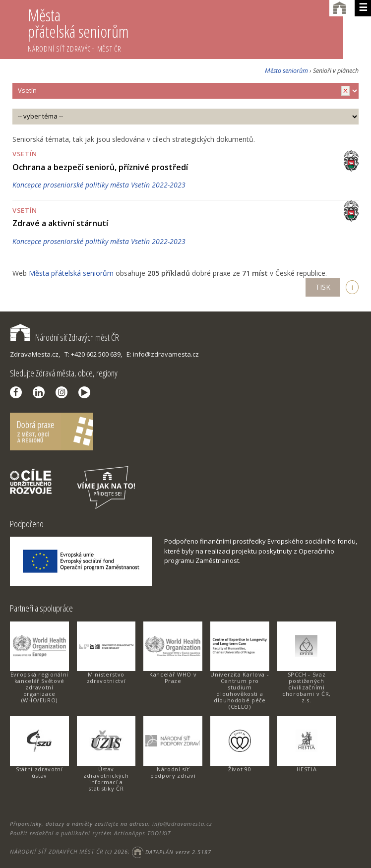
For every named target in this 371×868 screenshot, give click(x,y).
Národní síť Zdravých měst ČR (64, 337)
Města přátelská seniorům (185, 29)
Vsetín (25, 154)
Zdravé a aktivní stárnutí (60, 223)
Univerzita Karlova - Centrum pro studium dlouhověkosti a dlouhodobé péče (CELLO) (240, 690)
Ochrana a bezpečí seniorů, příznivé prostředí (100, 167)
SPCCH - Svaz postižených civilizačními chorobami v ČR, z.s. (307, 687)
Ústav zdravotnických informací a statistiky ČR (106, 779)
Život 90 (240, 769)
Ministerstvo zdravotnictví (106, 678)
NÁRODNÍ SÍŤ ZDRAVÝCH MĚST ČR (57, 852)
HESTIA (307, 769)
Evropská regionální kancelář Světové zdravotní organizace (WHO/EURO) (39, 687)
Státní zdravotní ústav (39, 772)
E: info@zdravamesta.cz (163, 354)
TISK (323, 287)
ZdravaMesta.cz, (35, 354)
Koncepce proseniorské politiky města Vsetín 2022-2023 (99, 185)
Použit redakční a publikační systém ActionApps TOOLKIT (90, 833)
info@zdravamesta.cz (182, 824)
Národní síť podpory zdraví (173, 772)
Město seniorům (286, 71)
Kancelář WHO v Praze (173, 678)
